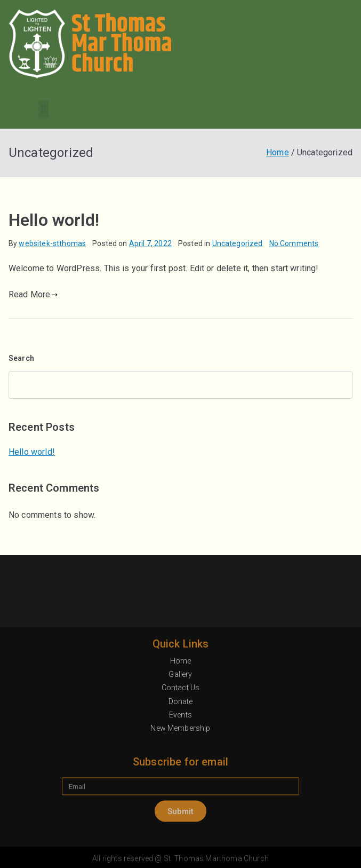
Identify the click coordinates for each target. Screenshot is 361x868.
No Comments (294, 243)
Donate (181, 799)
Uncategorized (238, 243)
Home (181, 759)
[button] (43, 109)
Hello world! (54, 220)
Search (21, 358)
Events (180, 812)
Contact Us (181, 785)
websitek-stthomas (52, 243)
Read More (33, 294)
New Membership (180, 826)
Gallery (180, 772)
